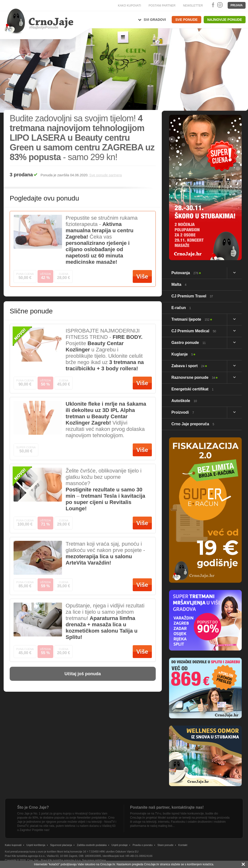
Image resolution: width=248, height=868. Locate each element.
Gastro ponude (189, 343)
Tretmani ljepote (190, 319)
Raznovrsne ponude (193, 377)
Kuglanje (182, 354)
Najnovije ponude (225, 20)
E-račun (181, 308)
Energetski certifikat (193, 389)
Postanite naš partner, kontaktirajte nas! (167, 807)
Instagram (220, 5)
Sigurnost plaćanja (61, 845)
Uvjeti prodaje (120, 845)
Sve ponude (186, 20)
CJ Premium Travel (192, 296)
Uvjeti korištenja (36, 845)
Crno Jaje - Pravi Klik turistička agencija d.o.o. (54, 860)
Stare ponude (165, 845)
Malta (179, 284)
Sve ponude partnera (106, 175)
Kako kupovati (13, 845)
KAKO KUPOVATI (130, 6)
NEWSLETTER (193, 6)
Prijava (237, 5)
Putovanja (185, 273)
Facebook (212, 5)
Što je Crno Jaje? (33, 807)
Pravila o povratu (143, 845)
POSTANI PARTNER (162, 6)
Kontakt (183, 845)
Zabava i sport (188, 366)
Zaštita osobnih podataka (92, 845)
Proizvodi (183, 412)
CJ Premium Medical (194, 331)
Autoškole (184, 401)
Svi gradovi (155, 20)
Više (142, 276)
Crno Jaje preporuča (193, 424)
